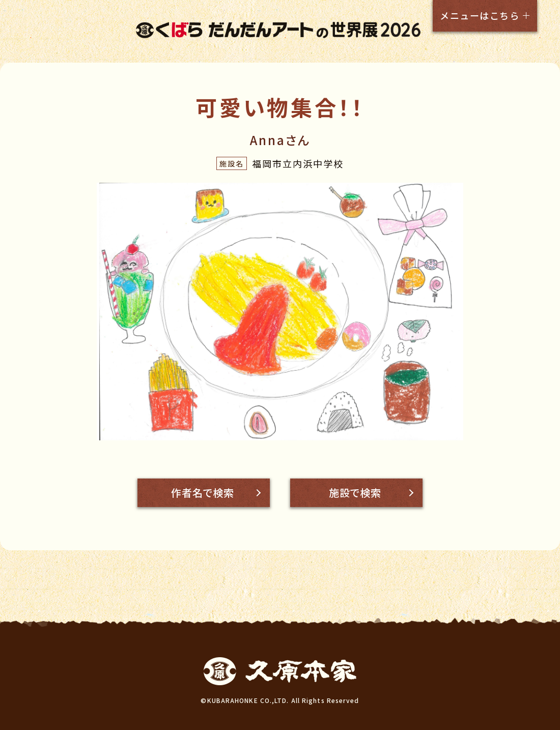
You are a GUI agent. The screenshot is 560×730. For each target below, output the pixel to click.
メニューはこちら (480, 15)
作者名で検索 (203, 493)
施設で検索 (355, 493)
